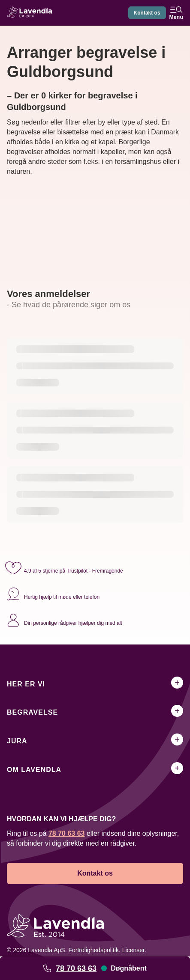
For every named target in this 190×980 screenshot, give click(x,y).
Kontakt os (147, 13)
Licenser (133, 950)
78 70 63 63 (76, 968)
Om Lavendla (34, 770)
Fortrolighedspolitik (93, 950)
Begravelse (32, 712)
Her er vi (26, 684)
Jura (17, 741)
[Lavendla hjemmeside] (32, 13)
